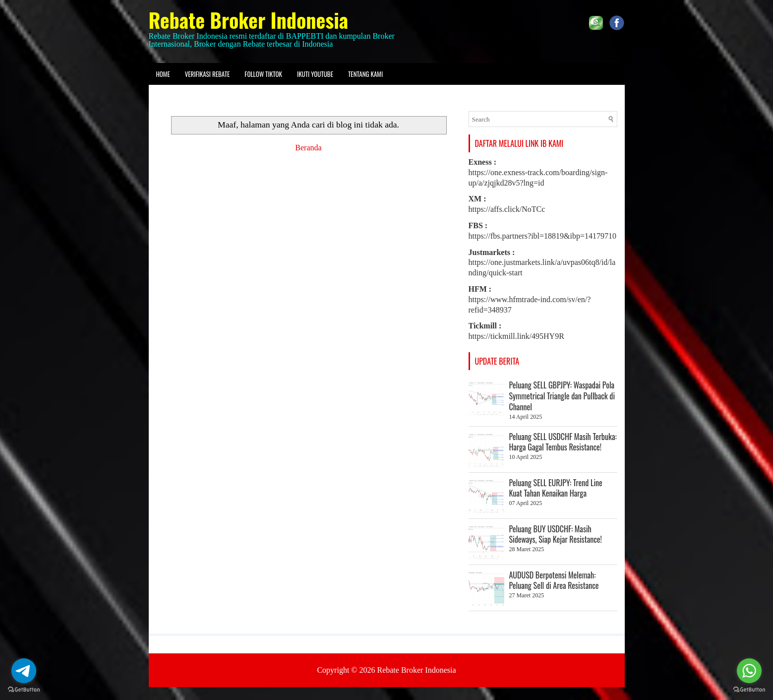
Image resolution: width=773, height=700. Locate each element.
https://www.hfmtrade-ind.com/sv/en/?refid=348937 (530, 299)
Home (163, 74)
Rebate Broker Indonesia (249, 20)
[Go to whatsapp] (749, 671)
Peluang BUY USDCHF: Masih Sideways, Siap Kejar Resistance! (556, 534)
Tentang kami (365, 74)
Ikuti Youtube (315, 74)
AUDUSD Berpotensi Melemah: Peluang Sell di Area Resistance (554, 580)
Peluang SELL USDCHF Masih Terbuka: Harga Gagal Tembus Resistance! (563, 442)
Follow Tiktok (263, 74)
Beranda (308, 148)
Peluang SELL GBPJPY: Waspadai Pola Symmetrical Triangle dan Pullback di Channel (562, 396)
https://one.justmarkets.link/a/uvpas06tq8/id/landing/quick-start (542, 263)
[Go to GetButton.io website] (749, 690)
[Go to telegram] (24, 671)
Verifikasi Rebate (208, 74)
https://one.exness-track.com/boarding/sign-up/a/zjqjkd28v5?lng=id (538, 172)
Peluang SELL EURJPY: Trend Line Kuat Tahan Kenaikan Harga (556, 488)
